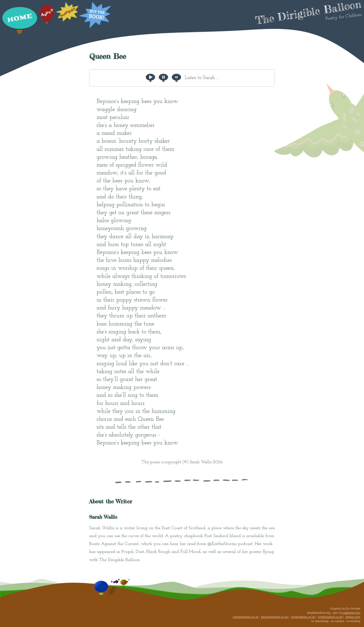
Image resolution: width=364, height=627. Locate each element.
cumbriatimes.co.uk (303, 617)
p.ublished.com (351, 613)
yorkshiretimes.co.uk (245, 617)
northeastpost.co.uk (330, 617)
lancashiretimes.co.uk (274, 617)
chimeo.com (353, 617)
